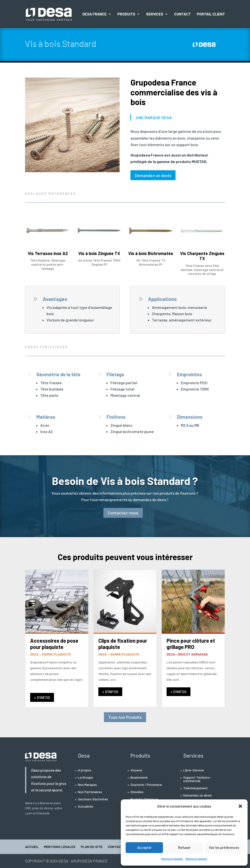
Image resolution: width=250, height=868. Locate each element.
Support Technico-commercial (197, 779)
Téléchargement (196, 788)
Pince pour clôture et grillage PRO (191, 644)
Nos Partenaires (90, 792)
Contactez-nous (123, 513)
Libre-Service (194, 770)
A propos (85, 770)
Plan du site (92, 847)
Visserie (136, 770)
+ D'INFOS (42, 697)
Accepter (144, 847)
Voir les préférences (224, 847)
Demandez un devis (153, 175)
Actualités (86, 807)
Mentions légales (172, 859)
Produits (126, 14)
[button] (240, 806)
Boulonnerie (139, 778)
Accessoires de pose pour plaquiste (54, 644)
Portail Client (211, 14)
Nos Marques (87, 785)
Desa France (95, 14)
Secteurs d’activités (93, 799)
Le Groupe (85, 778)
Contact (182, 14)
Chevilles (137, 792)
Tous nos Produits (125, 717)
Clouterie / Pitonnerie (146, 785)
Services (155, 14)
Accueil (32, 847)
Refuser (184, 847)
